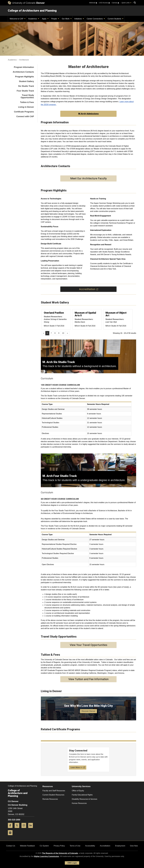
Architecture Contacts (23, 72)
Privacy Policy (59, 846)
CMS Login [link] (72, 863)
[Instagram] (25, 829)
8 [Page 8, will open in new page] (55, 333)
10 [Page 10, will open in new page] (63, 333)
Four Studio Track (25, 91)
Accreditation (105, 846)
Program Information (24, 67)
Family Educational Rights (82, 795)
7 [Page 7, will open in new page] (51, 333)
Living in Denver (26, 107)
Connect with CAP (25, 116)
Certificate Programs (24, 112)
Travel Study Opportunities (27, 96)
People (55, 19)
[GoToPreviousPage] (44, 333)
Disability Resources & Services (84, 799)
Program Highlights (24, 77)
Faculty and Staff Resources (54, 791)
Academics (34, 19)
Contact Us (11, 846)
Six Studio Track (26, 86)
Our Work (67, 19)
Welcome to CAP (18, 19)
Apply (45, 19)
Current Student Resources (53, 795)
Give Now (134, 846)
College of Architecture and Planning (32, 11)
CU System (44, 846)
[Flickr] (11, 836)
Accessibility (90, 846)
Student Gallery (26, 81)
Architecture (24, 60)
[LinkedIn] (31, 829)
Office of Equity (78, 791)
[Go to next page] (67, 333)
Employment (120, 846)
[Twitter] (18, 829)
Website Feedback (27, 846)
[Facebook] (11, 829)
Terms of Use (75, 846)
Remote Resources (50, 799)
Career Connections (96, 19)
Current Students (115, 19)
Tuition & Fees (27, 102)
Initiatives (79, 19)
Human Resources (79, 803)
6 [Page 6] (47, 333)
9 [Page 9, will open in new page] (59, 333)
